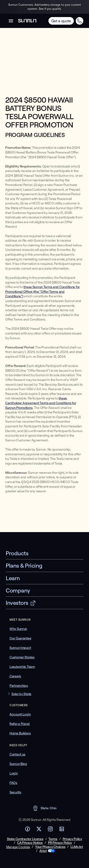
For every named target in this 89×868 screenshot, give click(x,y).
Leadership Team (22, 667)
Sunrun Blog (18, 764)
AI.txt (43, 851)
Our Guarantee (20, 638)
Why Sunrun (18, 629)
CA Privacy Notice (30, 843)
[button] (11, 21)
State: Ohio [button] (44, 808)
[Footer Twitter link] (39, 830)
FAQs (13, 783)
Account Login (20, 714)
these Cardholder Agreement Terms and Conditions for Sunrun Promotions (41, 403)
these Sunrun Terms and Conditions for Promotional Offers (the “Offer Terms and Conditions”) (42, 292)
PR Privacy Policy (60, 843)
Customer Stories (22, 657)
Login (14, 773)
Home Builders (20, 733)
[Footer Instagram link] (50, 830)
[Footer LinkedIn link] (62, 830)
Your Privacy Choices (50, 847)
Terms (53, 839)
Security (15, 792)
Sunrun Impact (20, 648)
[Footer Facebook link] (28, 830)
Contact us (17, 754)
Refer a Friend (20, 724)
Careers (15, 676)
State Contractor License (25, 839)
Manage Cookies (18, 847)
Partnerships (19, 686)
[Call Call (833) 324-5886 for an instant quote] (80, 21)
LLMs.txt (77, 847)
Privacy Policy (72, 839)
